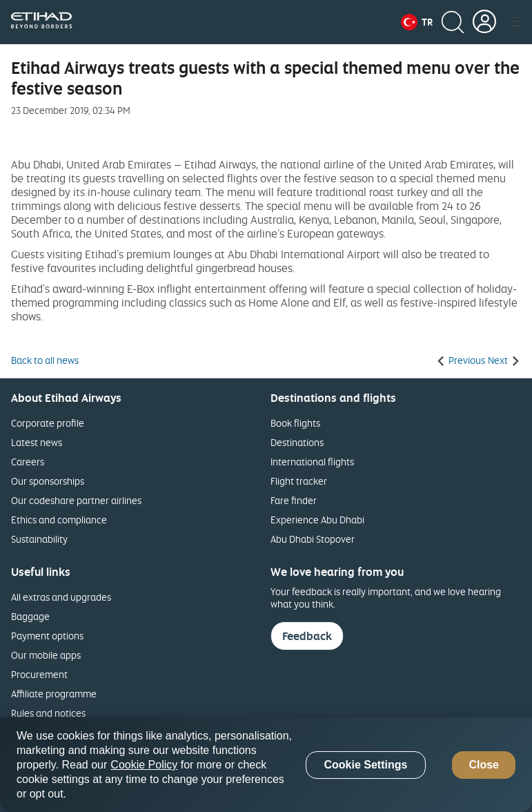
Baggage (30, 616)
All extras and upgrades (61, 597)
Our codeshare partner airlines (76, 500)
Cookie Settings (365, 765)
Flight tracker (299, 481)
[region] (266, 765)
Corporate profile (48, 423)
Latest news (37, 442)
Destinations (297, 442)
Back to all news (45, 360)
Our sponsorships (48, 481)
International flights (312, 462)
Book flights (295, 423)
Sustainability (39, 539)
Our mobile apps (46, 655)
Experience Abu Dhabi (317, 520)
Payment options (47, 636)
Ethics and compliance (59, 520)
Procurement (39, 674)
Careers (28, 462)
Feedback (307, 636)
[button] (417, 22)
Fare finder (294, 500)
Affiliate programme (54, 694)
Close (484, 765)
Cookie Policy (144, 765)
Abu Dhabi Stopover (313, 539)
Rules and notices (48, 713)
